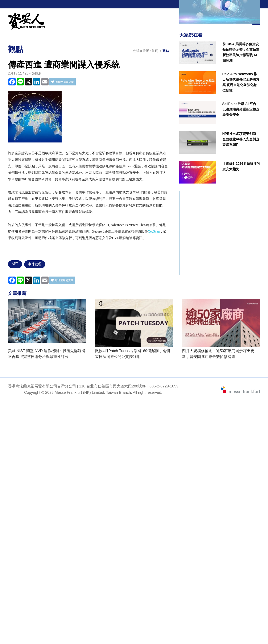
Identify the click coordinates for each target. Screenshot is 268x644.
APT (15, 264)
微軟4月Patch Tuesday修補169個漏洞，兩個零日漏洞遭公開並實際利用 (133, 354)
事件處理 (35, 264)
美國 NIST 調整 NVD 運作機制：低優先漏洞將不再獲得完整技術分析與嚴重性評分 (47, 354)
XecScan (154, 231)
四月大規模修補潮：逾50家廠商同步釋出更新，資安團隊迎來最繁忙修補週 (218, 354)
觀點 (166, 51)
